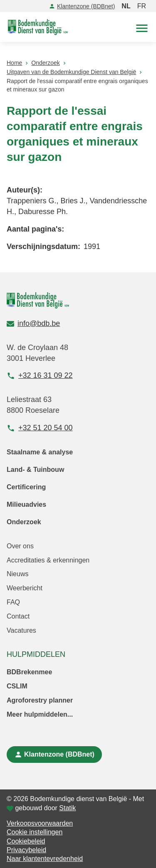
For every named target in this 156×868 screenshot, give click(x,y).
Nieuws (17, 574)
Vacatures (21, 630)
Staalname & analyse (40, 452)
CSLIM (17, 686)
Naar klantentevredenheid (45, 859)
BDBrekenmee (29, 672)
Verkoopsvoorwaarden (40, 823)
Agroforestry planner (40, 700)
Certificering (26, 487)
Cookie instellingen (35, 832)
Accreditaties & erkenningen (48, 560)
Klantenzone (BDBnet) (82, 6)
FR (142, 6)
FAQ (13, 602)
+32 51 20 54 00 (40, 428)
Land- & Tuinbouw (35, 470)
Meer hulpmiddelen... (40, 714)
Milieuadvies (26, 504)
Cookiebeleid (26, 841)
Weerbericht (25, 588)
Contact (18, 616)
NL (126, 6)
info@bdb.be (33, 323)
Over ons (20, 546)
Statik (67, 808)
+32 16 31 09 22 (40, 376)
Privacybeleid (26, 850)
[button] (142, 27)
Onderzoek (24, 522)
